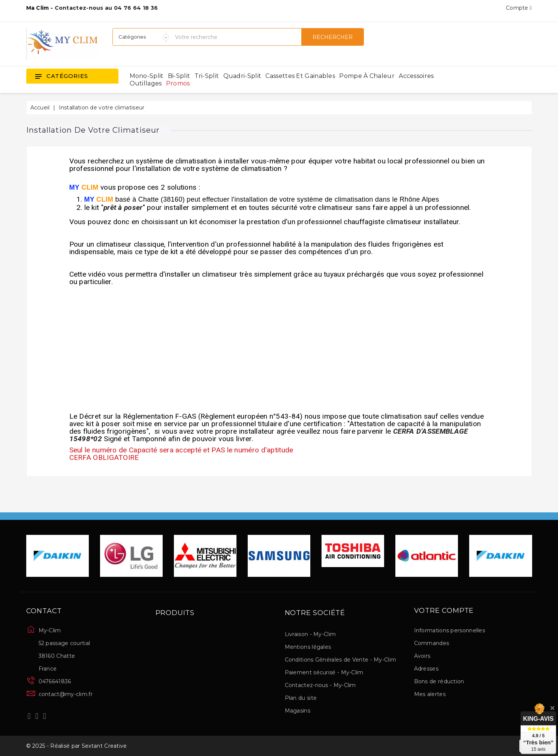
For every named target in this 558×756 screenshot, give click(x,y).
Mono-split (147, 76)
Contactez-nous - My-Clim (320, 685)
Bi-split (179, 76)
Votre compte (444, 611)
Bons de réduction (439, 681)
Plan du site (301, 698)
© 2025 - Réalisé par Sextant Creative (77, 746)
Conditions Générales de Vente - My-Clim (341, 660)
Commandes (432, 643)
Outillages (146, 83)
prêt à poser (123, 207)
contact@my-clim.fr (66, 694)
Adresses (426, 669)
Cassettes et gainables (300, 76)
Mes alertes (430, 694)
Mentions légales (308, 647)
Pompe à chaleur (367, 76)
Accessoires (416, 76)
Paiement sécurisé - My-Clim (324, 672)
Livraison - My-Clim (310, 634)
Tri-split (207, 76)
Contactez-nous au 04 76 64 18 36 (106, 8)
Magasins (298, 711)
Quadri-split (242, 76)
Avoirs (422, 656)
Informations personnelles (450, 630)
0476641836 (55, 681)
